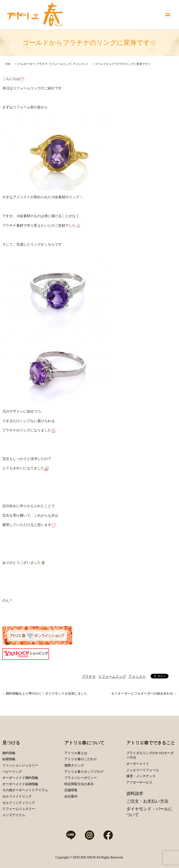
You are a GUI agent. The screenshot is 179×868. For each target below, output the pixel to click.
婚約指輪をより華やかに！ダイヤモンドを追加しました (47, 693)
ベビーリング (12, 772)
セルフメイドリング (17, 796)
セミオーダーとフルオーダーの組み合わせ (142, 693)
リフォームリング (60, 64)
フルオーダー (27, 64)
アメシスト (80, 64)
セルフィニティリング (19, 803)
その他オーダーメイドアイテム (25, 790)
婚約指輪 (9, 753)
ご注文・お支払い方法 (147, 801)
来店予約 (16, 15)
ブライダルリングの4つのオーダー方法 (150, 755)
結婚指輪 (9, 759)
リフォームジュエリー (19, 809)
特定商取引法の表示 (79, 784)
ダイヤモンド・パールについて (149, 812)
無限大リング (74, 765)
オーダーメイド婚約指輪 (20, 778)
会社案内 (71, 796)
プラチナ (42, 64)
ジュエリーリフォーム (143, 770)
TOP (8, 64)
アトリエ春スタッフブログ (84, 772)
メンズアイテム (14, 815)
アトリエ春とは (76, 753)
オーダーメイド (138, 764)
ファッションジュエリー (20, 765)
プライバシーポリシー (81, 778)
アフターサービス (139, 782)
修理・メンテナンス (141, 776)
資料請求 (135, 794)
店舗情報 (71, 790)
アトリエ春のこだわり (81, 759)
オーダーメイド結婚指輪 (20, 784)
